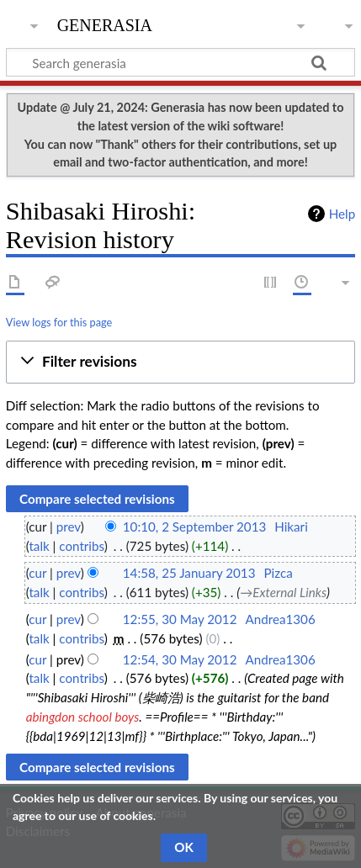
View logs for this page (59, 322)
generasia (105, 23)
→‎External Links (283, 592)
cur (37, 573)
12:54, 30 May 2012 (180, 659)
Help (342, 214)
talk (39, 546)
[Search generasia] (180, 62)
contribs (81, 546)
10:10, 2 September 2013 (194, 527)
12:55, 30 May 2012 (180, 619)
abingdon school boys (83, 717)
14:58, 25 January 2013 (189, 573)
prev (69, 527)
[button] (180, 362)
